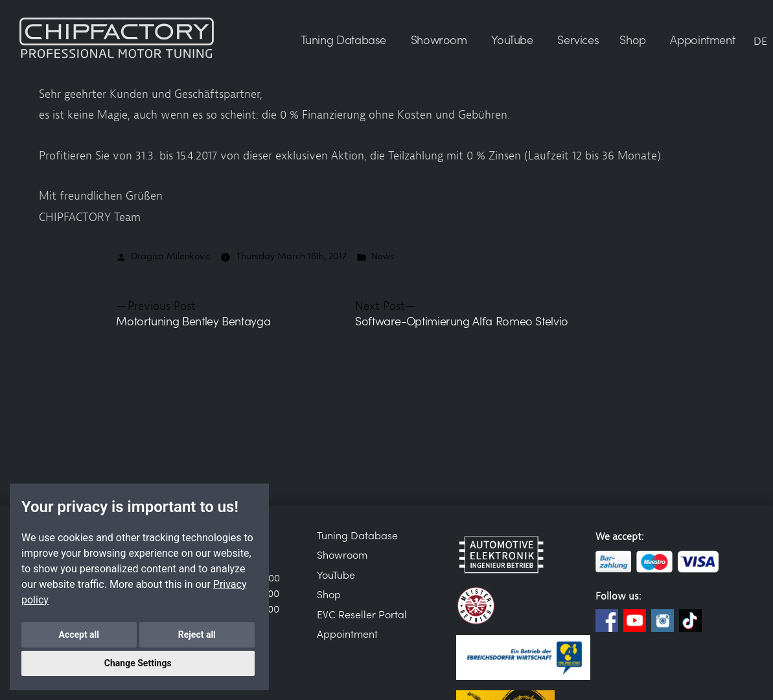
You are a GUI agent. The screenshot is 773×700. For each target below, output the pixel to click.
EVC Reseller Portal (362, 614)
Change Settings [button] (138, 663)
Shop (329, 594)
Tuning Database (357, 535)
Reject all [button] (197, 635)
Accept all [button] (79, 635)
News (383, 255)
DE (760, 40)
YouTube (336, 574)
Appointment (347, 633)
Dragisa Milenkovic (171, 255)
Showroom (342, 554)
